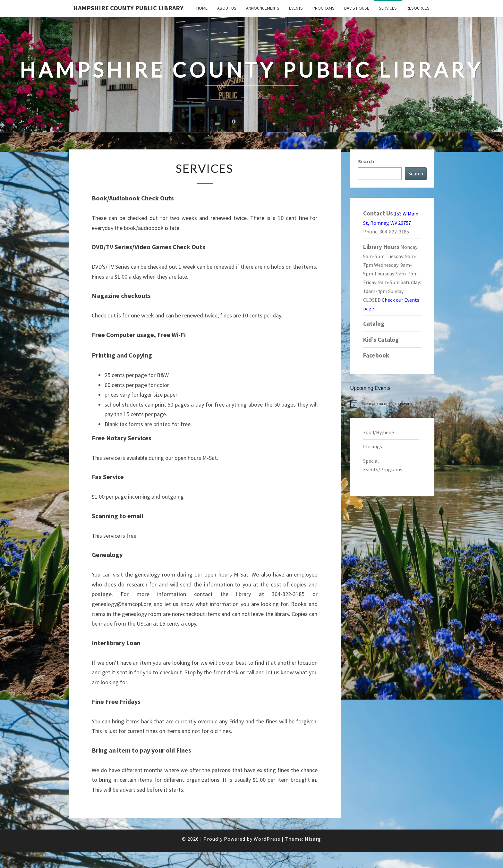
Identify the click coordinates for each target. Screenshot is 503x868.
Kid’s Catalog (381, 340)
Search (366, 161)
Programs (324, 8)
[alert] (392, 404)
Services (388, 8)
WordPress (267, 839)
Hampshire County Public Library (128, 8)
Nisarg (313, 839)
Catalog (374, 324)
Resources (418, 8)
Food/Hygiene (379, 432)
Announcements (263, 8)
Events (296, 8)
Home (202, 8)
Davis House (357, 8)
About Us (227, 8)
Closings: (373, 446)
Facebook (376, 355)
